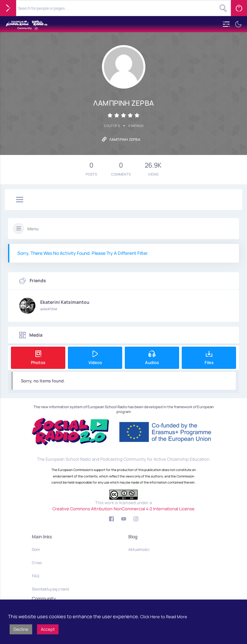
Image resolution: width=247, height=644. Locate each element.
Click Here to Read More (164, 617)
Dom (36, 549)
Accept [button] (48, 629)
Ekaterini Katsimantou (65, 302)
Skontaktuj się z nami (50, 589)
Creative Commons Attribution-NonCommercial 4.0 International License (123, 509)
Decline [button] (21, 629)
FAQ (36, 576)
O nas (37, 563)
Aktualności (139, 549)
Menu (33, 229)
